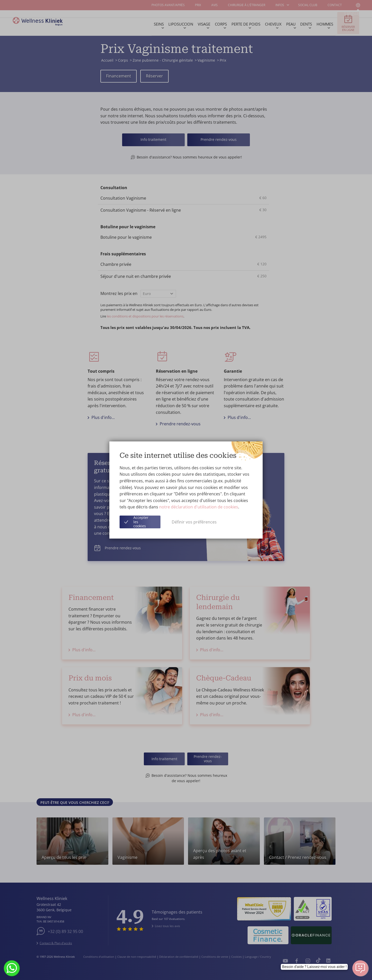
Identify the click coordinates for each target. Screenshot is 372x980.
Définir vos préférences (194, 522)
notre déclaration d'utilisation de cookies (199, 507)
